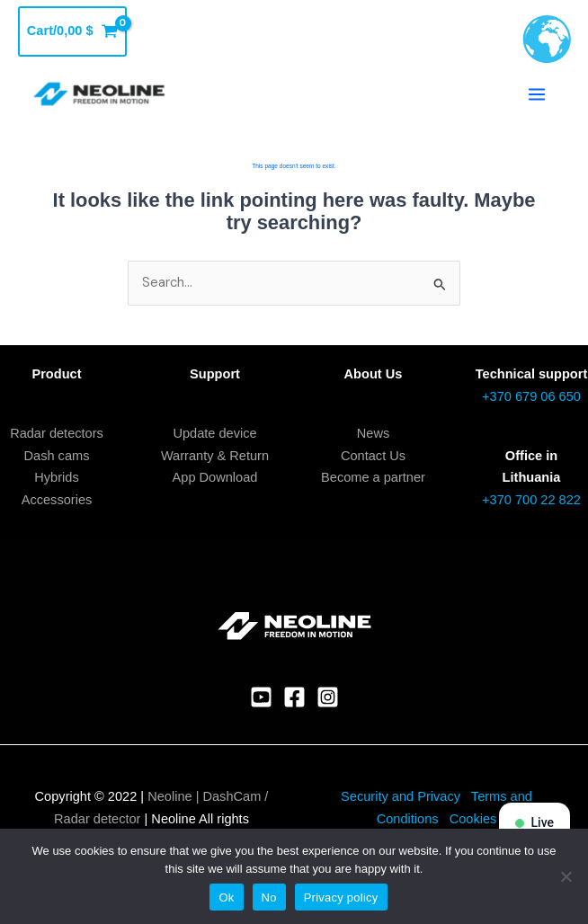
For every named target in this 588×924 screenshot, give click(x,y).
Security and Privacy (401, 796)
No (269, 897)
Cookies (473, 819)
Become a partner (373, 477)
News (373, 433)
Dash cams (57, 456)
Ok (226, 897)
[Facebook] (294, 697)
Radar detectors (57, 433)
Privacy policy (341, 897)
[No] (566, 876)
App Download (215, 477)
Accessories (57, 500)
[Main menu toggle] (537, 94)
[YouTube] (261, 697)
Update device (214, 433)
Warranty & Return (215, 456)
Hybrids (56, 477)
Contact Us (373, 456)
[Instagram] (328, 697)
